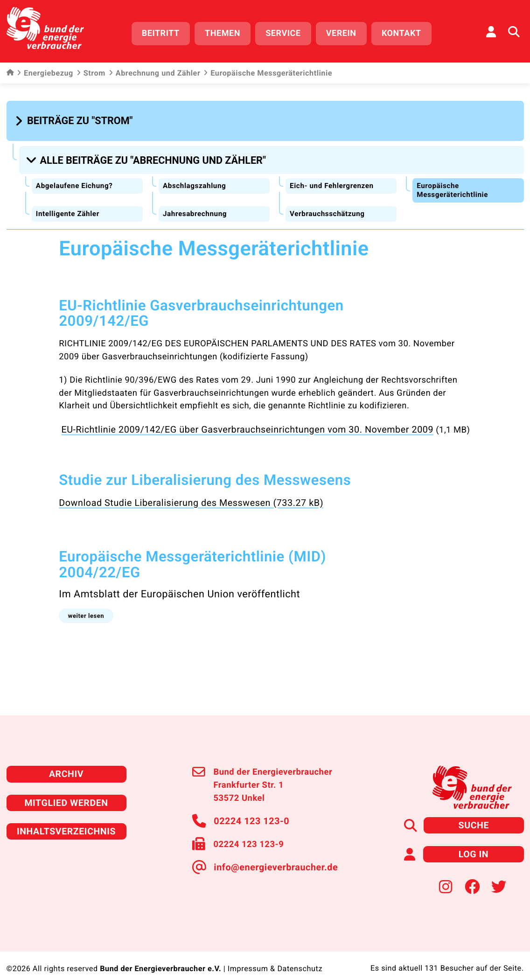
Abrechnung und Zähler (155, 70)
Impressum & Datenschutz (275, 955)
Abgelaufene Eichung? (76, 179)
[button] (75, 117)
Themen (228, 31)
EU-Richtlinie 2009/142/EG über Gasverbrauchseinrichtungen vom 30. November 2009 (234, 423)
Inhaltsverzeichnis (66, 819)
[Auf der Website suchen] (514, 30)
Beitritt (166, 31)
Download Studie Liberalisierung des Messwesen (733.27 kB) (182, 495)
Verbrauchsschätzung (329, 207)
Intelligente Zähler (69, 207)
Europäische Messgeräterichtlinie (454, 183)
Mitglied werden (66, 791)
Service (288, 31)
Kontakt (407, 31)
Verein (346, 31)
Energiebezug (45, 70)
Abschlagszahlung (196, 179)
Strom (91, 70)
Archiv (66, 764)
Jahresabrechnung (196, 207)
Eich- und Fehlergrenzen (333, 179)
